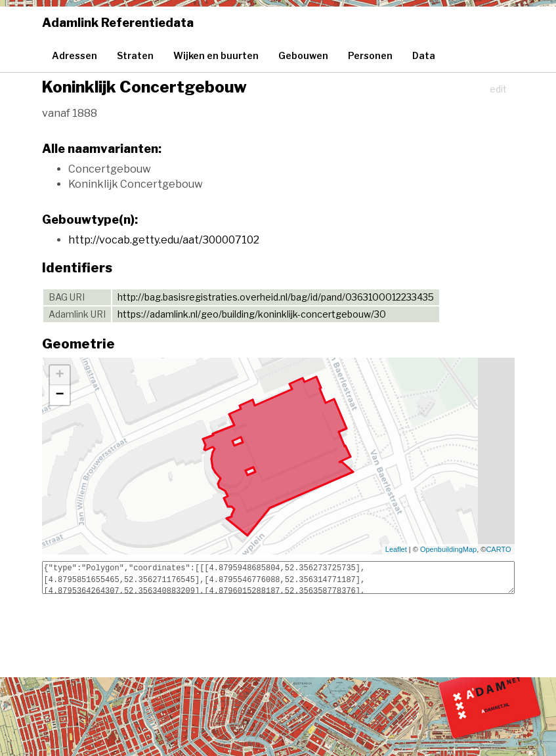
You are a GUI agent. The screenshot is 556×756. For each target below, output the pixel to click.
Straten (135, 55)
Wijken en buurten (216, 55)
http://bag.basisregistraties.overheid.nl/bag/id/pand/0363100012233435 (276, 297)
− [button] (59, 395)
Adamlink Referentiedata (118, 23)
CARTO (498, 549)
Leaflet (396, 549)
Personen (370, 55)
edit (498, 89)
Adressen (75, 55)
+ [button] (59, 375)
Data (424, 55)
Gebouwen (303, 55)
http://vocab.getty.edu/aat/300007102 (164, 240)
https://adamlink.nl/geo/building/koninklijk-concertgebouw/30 (252, 314)
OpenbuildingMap (448, 549)
